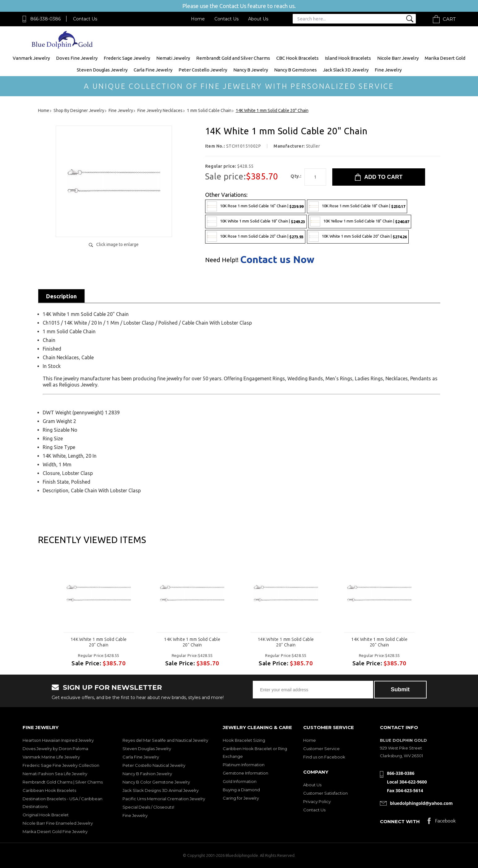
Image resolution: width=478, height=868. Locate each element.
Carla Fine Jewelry (153, 70)
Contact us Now (277, 259)
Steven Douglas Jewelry (102, 70)
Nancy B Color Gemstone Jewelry (156, 782)
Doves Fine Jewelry (77, 58)
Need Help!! (222, 260)
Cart (449, 19)
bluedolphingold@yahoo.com (422, 803)
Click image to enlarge (117, 244)
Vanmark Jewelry (31, 58)
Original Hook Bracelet (46, 815)
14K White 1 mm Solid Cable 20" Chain (99, 642)
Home (198, 19)
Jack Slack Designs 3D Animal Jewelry (161, 790)
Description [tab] (61, 296)
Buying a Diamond (241, 790)
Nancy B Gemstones (295, 70)
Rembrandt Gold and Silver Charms (233, 58)
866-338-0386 (45, 19)
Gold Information (240, 781)
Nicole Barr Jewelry (398, 58)
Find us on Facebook (324, 757)
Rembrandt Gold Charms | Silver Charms (63, 782)
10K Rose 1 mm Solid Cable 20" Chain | (255, 237)
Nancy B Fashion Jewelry (147, 774)
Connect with (400, 821)
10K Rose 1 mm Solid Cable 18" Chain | (357, 206)
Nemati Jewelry (173, 58)
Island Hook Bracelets (348, 58)
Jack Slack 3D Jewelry (346, 70)
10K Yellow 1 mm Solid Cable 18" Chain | (360, 222)
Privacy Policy (317, 801)
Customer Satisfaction (325, 793)
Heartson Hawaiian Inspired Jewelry (58, 740)
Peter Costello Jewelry (203, 70)
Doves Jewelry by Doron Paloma (55, 749)
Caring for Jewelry (241, 798)
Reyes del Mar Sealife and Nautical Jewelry (165, 740)
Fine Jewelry (388, 70)
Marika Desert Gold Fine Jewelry (55, 831)
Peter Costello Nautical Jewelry (154, 765)
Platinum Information (244, 765)
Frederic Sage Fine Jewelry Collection (61, 765)
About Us (258, 19)
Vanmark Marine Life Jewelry (51, 757)
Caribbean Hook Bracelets (49, 790)
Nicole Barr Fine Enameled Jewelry (58, 823)
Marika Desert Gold (445, 58)
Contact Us (85, 19)
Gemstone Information (245, 773)
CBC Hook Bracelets (297, 58)
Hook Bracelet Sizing (244, 740)
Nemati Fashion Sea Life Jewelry (55, 774)
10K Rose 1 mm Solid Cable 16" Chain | (255, 206)
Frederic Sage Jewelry (127, 58)
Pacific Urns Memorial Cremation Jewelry (164, 799)
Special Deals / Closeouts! (148, 807)
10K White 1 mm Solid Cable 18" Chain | (256, 222)
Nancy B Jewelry (251, 70)
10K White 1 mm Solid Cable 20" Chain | (358, 237)
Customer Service (321, 749)
